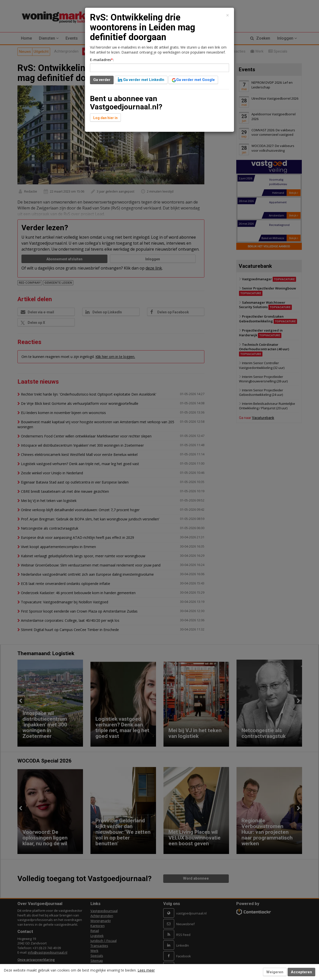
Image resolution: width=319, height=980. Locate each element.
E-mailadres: (102, 60)
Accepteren (301, 972)
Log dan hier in (105, 118)
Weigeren (275, 972)
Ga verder (102, 80)
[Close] (228, 15)
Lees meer (146, 970)
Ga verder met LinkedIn (141, 80)
